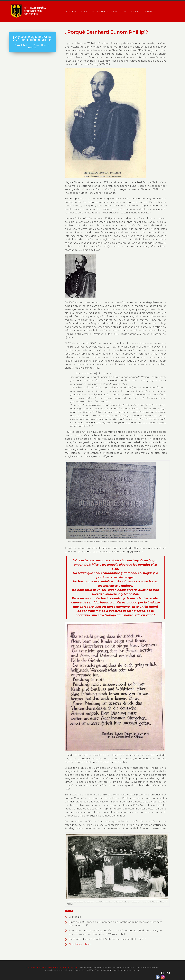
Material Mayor (100, 11)
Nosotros (71, 11)
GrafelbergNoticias (80, 944)
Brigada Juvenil (120, 11)
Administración (132, 970)
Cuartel (84, 11)
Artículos (136, 11)
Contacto (150, 11)
